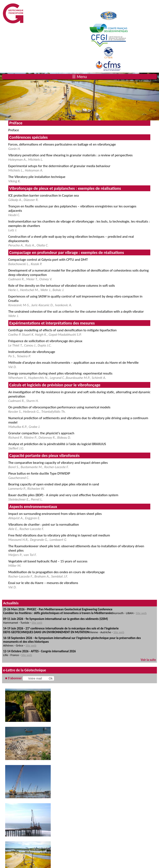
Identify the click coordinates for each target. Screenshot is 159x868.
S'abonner (15, 678)
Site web (141, 613)
